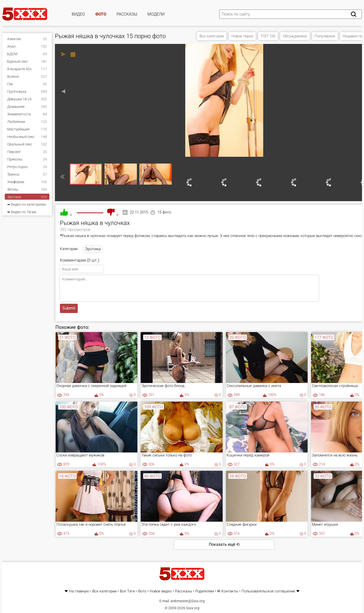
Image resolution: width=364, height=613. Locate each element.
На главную (79, 591)
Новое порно (242, 36)
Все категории (212, 36)
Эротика (93, 249)
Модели (156, 14)
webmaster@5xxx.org (188, 601)
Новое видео (161, 591)
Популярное (325, 36)
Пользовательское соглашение (268, 591)
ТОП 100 (268, 36)
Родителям (205, 591)
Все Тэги (127, 591)
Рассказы (127, 14)
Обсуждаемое (295, 36)
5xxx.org (193, 608)
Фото (101, 14)
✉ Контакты (228, 591)
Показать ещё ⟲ (224, 544)
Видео (78, 14)
